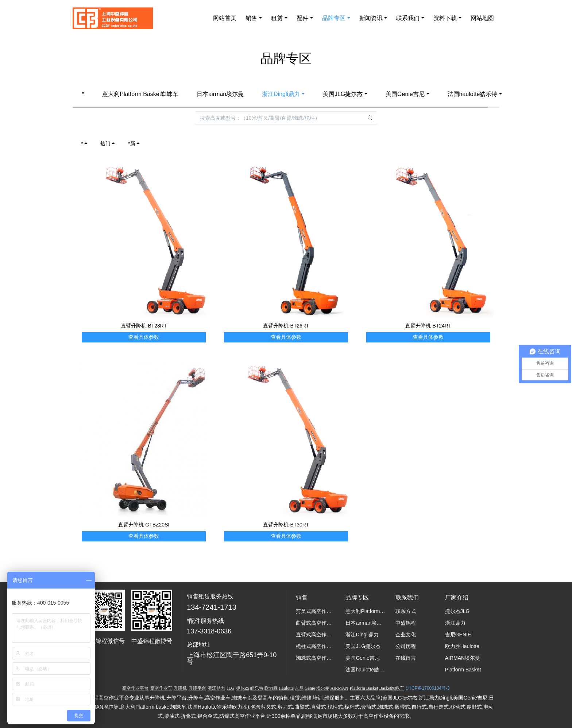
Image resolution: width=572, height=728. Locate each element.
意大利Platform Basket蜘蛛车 (140, 94)
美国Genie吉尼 (405, 94)
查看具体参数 (144, 337)
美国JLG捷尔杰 (343, 94)
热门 (108, 143)
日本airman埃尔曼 (220, 94)
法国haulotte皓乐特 (473, 94)
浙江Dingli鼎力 (281, 94)
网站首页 (225, 18)
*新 (134, 143)
